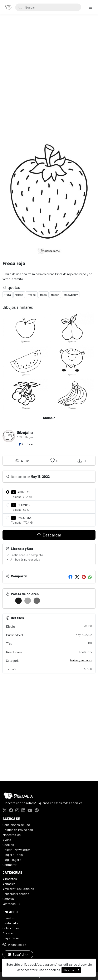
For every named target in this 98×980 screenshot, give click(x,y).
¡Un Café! (26, 444)
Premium (9, 918)
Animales (9, 884)
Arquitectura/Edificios (18, 889)
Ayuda (7, 840)
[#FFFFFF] (9, 601)
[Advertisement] (49, 75)
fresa (43, 295)
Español (16, 954)
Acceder (8, 933)
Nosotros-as (12, 835)
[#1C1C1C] (18, 601)
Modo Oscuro (14, 945)
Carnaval (8, 899)
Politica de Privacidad (18, 830)
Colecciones (11, 928)
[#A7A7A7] (28, 601)
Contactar (9, 865)
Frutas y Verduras (81, 660)
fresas (32, 295)
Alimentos (10, 879)
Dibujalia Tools (13, 855)
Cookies (8, 845)
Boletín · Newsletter (16, 850)
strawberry (71, 295)
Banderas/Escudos (16, 894)
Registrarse (11, 938)
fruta (8, 295)
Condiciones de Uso (16, 825)
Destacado (10, 923)
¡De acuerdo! (71, 970)
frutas (19, 295)
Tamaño (49, 669)
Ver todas (9, 904)
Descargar (49, 535)
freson (55, 295)
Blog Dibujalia (12, 860)
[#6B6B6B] (37, 601)
